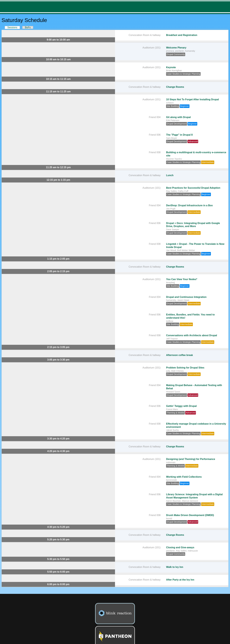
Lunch (170, 175)
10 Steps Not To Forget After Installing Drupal (192, 99)
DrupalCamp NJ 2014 (20, 7)
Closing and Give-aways (180, 547)
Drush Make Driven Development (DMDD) (190, 515)
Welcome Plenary (176, 48)
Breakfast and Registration (182, 35)
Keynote (171, 67)
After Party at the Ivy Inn (180, 580)
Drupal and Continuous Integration (186, 297)
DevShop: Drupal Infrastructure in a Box (189, 205)
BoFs (28, 27)
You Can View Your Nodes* (182, 279)
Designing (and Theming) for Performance (191, 459)
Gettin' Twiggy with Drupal (181, 406)
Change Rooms (175, 87)
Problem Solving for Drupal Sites (185, 368)
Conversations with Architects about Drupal (192, 335)
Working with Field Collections (184, 477)
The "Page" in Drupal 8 (179, 135)
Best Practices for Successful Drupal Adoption (193, 188)
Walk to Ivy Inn (175, 567)
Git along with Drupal (178, 117)
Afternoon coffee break (179, 355)
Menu (225, 7)
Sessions (14, 27)
